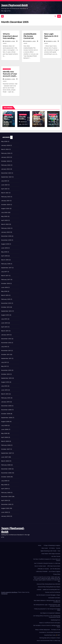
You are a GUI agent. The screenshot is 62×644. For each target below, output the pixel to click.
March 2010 (5, 394)
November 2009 (6, 410)
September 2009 (7, 418)
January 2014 (5, 335)
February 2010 (6, 398)
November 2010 (6, 370)
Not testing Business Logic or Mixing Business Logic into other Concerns (47, 605)
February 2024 (6, 153)
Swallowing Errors (56, 620)
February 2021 (6, 197)
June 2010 (4, 390)
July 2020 (4, 212)
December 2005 (6, 469)
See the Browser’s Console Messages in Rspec (48, 595)
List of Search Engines (54, 572)
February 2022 (6, 165)
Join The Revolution (55, 569)
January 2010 (5, 402)
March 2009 (5, 441)
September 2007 (7, 453)
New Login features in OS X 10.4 (51, 36)
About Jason (45, 548)
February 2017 (6, 279)
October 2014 (5, 307)
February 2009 (6, 445)
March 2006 (5, 461)
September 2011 (6, 358)
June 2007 (5, 457)
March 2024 (5, 149)
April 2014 (4, 327)
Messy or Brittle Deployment (43, 630)
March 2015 (5, 295)
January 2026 (6, 145)
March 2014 (5, 331)
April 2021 (4, 189)
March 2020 (5, 224)
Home (40, 545)
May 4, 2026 (9, 122)
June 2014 (4, 323)
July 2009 (4, 425)
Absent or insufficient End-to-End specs (50, 623)
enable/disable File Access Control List (30, 36)
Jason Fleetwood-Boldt (14, 5)
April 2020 (5, 220)
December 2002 (6, 504)
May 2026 (4, 141)
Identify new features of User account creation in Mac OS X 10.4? (10, 75)
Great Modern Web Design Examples (51, 554)
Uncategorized (7, 69)
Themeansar (4, 594)
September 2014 (6, 311)
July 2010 (4, 386)
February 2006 (6, 465)
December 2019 (6, 236)
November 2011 (6, 351)
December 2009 (6, 406)
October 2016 (5, 283)
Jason (6, 124)
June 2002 (5, 512)
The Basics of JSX (56, 630)
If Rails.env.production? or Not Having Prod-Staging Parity (47, 610)
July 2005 (4, 481)
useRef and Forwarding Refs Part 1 (51, 590)
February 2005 (6, 493)
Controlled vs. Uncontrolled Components (50, 632)
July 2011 (4, 362)
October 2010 (5, 374)
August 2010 (5, 382)
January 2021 (5, 201)
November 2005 (6, 473)
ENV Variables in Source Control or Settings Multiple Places (47, 626)
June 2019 (4, 248)
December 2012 (6, 339)
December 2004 (6, 496)
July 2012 (4, 347)
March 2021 (5, 193)
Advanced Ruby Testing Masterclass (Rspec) (49, 587)
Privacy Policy (57, 574)
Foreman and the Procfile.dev (53, 592)
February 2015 (6, 299)
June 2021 (4, 185)
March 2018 (5, 260)
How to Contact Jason (40, 566)
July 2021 (4, 181)
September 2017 (6, 268)
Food (59, 551)
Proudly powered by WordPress (9, 592)
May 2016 (4, 291)
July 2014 (4, 319)
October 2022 (6, 161)
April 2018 (4, 256)
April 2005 (5, 489)
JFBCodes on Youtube (43, 569)
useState (39, 590)
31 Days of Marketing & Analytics (52, 545)
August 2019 (5, 244)
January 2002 (6, 516)
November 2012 (6, 343)
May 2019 (4, 252)
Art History (52, 548)
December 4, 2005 (10, 41)
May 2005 (4, 485)
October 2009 (6, 414)
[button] (55, 16)
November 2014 (6, 303)
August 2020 (5, 208)
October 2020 (6, 205)
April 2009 (5, 437)
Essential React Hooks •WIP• (52, 635)
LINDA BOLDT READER (42, 572)
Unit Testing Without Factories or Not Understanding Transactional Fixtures (47, 617)
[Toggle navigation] (59, 16)
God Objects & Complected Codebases (50, 613)
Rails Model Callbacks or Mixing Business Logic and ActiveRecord (47, 601)
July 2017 (4, 272)
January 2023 (6, 157)
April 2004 (5, 500)
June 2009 (5, 429)
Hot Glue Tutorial (56, 556)
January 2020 (6, 232)
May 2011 (4, 366)
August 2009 (5, 422)
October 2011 (5, 354)
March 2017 (5, 276)
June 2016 (4, 287)
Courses (58, 548)
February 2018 (6, 264)
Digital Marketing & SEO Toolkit (48, 551)
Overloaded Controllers (54, 598)
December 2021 (6, 173)
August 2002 (5, 508)
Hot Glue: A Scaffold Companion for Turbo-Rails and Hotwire (47, 560)
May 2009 (4, 433)
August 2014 (5, 315)
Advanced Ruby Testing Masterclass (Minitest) (48, 584)
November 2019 (6, 240)
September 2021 (6, 177)
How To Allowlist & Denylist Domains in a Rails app (47, 563)
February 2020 (6, 228)
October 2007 (6, 449)
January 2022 (6, 169)
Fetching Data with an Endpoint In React (50, 638)
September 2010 (6, 378)
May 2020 (4, 216)
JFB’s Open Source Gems (54, 566)
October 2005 (6, 477)
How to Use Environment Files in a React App (48, 641)
